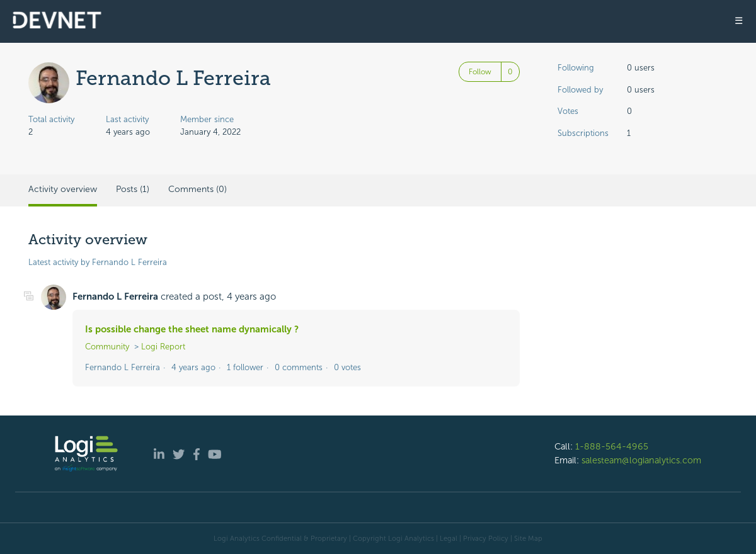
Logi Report (163, 347)
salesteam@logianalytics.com (641, 460)
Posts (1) (133, 189)
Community (107, 347)
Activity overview (63, 189)
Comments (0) (198, 189)
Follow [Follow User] (480, 72)
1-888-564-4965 (612, 446)
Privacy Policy (486, 538)
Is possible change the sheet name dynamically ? (192, 329)
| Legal (447, 538)
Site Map (528, 538)
